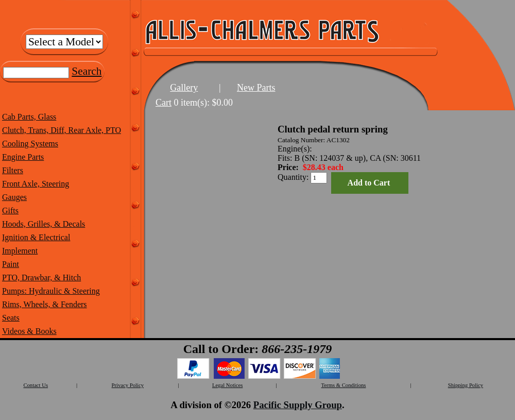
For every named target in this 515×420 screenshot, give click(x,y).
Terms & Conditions (344, 385)
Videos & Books (29, 331)
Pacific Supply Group (298, 405)
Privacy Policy (128, 385)
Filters (13, 170)
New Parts (256, 88)
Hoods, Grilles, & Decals (44, 224)
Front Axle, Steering (36, 184)
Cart (164, 103)
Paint (11, 264)
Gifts (10, 211)
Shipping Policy (466, 385)
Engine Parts (23, 157)
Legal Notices (227, 385)
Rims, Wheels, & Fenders (45, 304)
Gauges (14, 197)
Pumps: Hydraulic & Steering (51, 291)
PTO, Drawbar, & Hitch (41, 278)
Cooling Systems (30, 144)
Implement (20, 251)
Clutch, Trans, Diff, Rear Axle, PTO (62, 130)
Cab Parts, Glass (29, 117)
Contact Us (36, 385)
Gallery (184, 88)
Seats (11, 318)
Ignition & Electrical (36, 237)
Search (87, 71)
